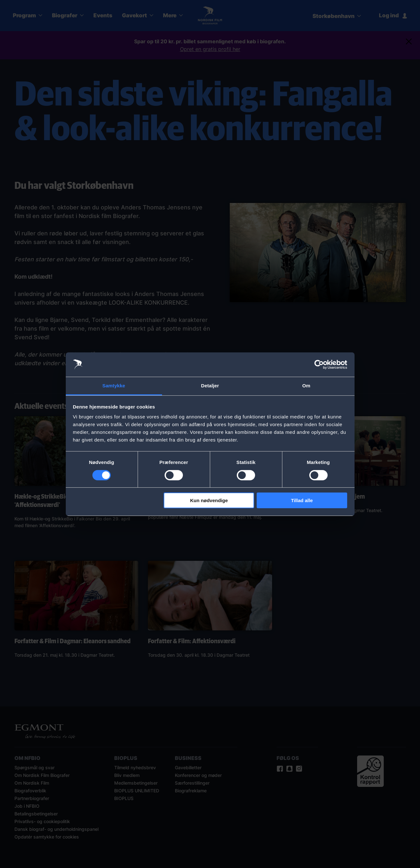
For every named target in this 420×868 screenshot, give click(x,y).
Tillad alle (302, 500)
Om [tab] (306, 386)
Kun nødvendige (209, 500)
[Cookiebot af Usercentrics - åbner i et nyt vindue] (319, 365)
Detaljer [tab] (210, 386)
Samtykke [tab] (114, 386)
